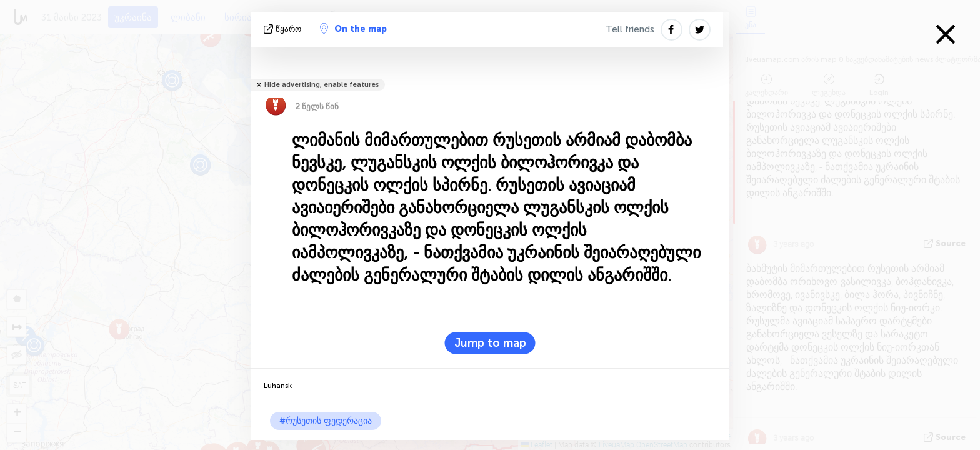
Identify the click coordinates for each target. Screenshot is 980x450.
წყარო (284, 29)
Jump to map (490, 343)
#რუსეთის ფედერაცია (326, 421)
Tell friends (630, 29)
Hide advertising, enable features (322, 85)
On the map (353, 29)
